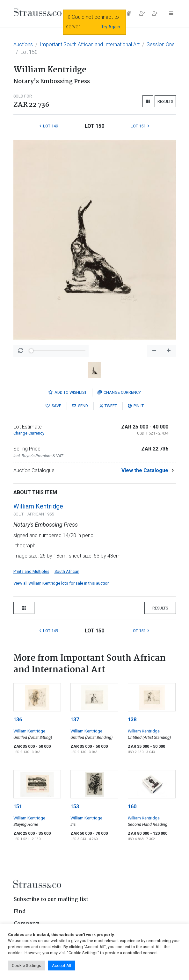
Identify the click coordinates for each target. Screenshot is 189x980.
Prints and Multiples (31, 571)
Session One (161, 44)
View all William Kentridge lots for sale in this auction (62, 583)
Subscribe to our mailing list (51, 900)
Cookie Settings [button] (26, 966)
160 (132, 807)
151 (18, 807)
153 (75, 807)
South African (67, 571)
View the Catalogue (145, 470)
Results (165, 101)
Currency (119, 392)
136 (18, 720)
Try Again (111, 27)
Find (20, 912)
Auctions (23, 44)
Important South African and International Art (90, 44)
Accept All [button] (62, 966)
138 (132, 720)
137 (75, 720)
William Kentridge (38, 506)
